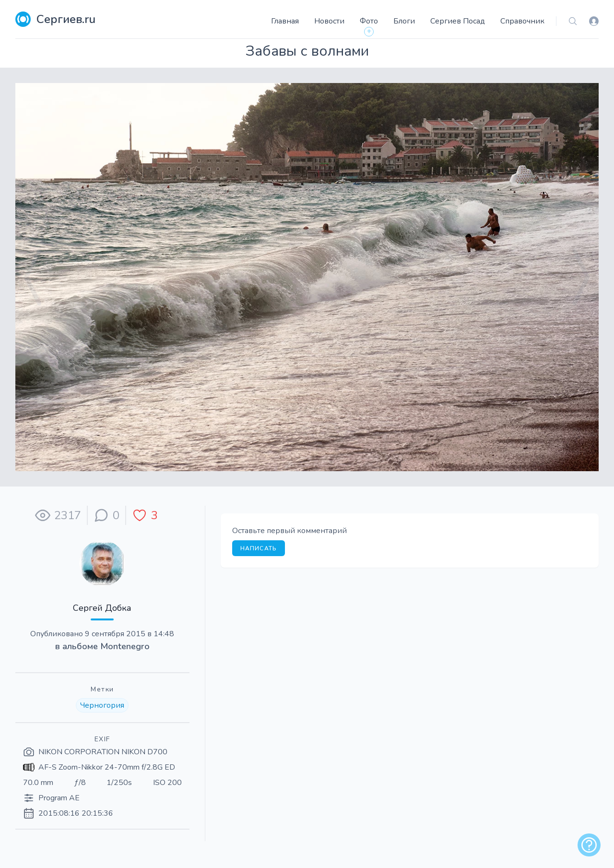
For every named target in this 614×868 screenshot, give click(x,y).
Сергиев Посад (458, 21)
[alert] (589, 845)
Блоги (404, 21)
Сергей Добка (102, 608)
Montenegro (125, 646)
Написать (259, 548)
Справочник (522, 21)
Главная (285, 21)
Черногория (102, 705)
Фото (369, 21)
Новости (329, 21)
